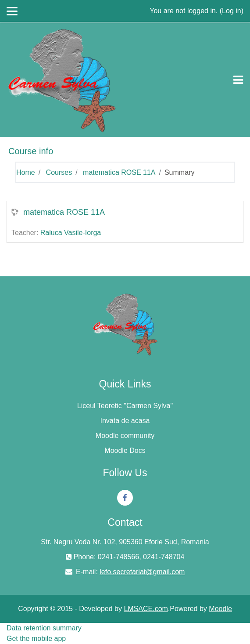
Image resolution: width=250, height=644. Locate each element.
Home (26, 172)
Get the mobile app (36, 639)
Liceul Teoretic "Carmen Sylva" (125, 406)
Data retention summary (44, 628)
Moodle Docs (125, 450)
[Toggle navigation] (238, 80)
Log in (232, 11)
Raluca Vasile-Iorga (71, 233)
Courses (59, 172)
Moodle (220, 609)
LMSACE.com (146, 609)
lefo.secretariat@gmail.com (142, 572)
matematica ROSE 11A (119, 172)
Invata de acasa (125, 421)
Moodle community (125, 436)
